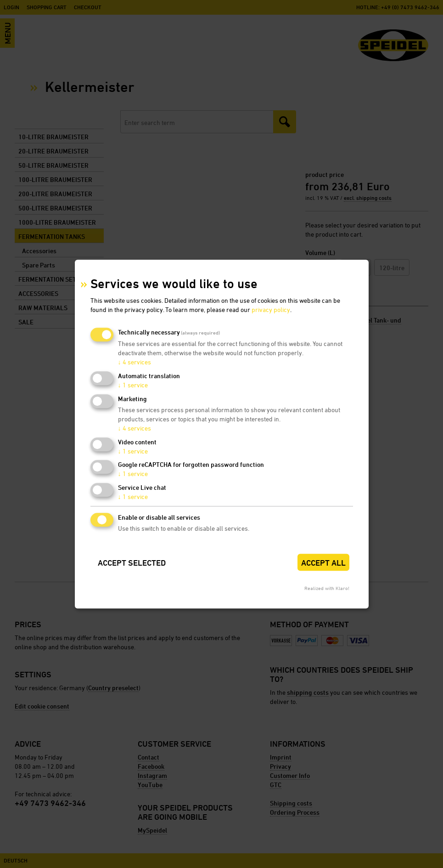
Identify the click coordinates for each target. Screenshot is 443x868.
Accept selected (132, 563)
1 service (133, 385)
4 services (135, 362)
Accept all (323, 563)
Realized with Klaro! (327, 588)
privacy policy (271, 310)
